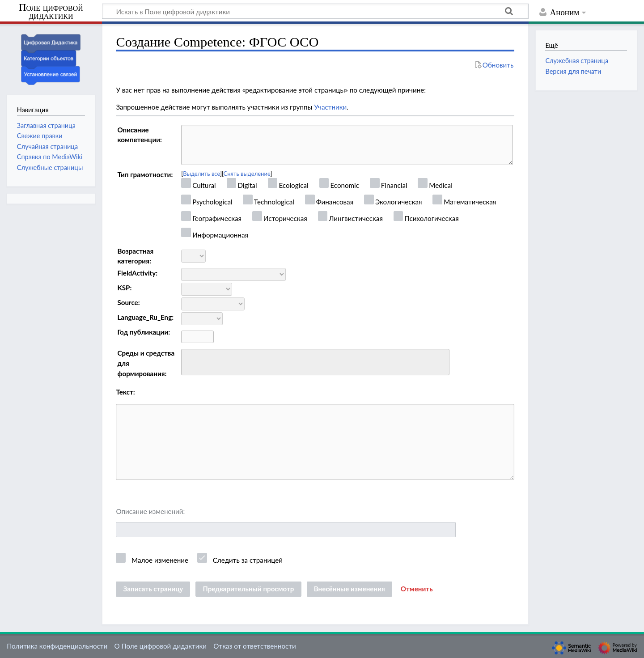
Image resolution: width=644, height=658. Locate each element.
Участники (330, 107)
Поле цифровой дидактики (51, 12)
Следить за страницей (248, 560)
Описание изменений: (150, 511)
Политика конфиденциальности (57, 646)
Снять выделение (247, 174)
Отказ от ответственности (254, 646)
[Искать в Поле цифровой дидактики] (315, 11)
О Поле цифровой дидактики (160, 646)
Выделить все (201, 174)
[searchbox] (190, 361)
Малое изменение (160, 560)
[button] (417, 589)
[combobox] (315, 362)
